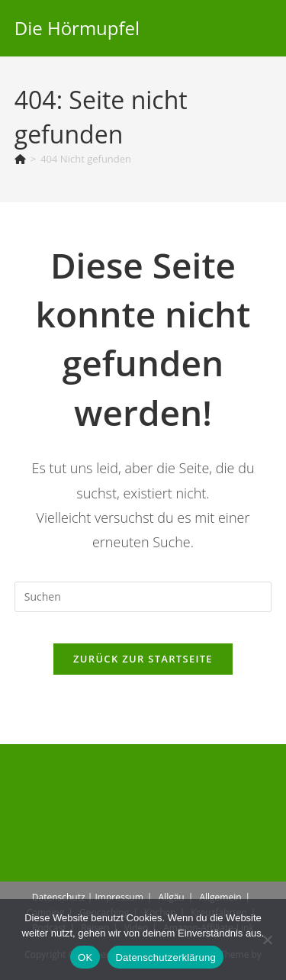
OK (85, 957)
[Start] (20, 159)
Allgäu (172, 897)
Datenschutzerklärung (165, 957)
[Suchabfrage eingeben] (143, 597)
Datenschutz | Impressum (88, 897)
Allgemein (220, 897)
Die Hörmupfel (77, 28)
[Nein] (267, 940)
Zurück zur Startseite (143, 659)
